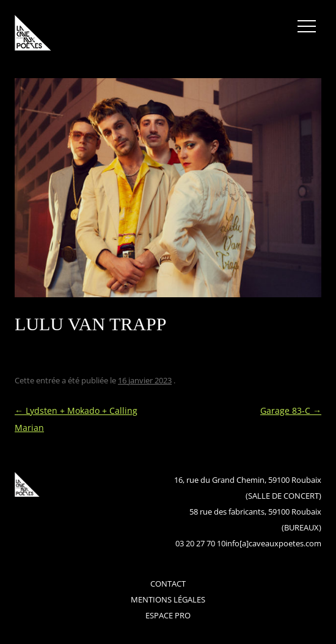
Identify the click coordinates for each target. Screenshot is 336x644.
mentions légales (168, 599)
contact (168, 584)
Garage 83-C (291, 411)
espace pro (168, 615)
